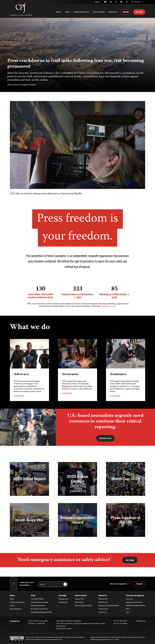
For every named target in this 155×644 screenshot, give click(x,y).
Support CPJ (79, 599)
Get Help (139, 12)
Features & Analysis (17, 602)
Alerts (12, 599)
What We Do (103, 599)
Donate (126, 12)
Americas (129, 599)
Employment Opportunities (109, 605)
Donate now (105, 438)
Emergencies (63, 599)
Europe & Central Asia (134, 602)
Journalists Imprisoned (39, 602)
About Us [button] (113, 12)
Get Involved (81, 595)
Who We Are (103, 602)
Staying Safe (63, 602)
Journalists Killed (37, 599)
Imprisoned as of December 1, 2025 (77, 292)
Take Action (79, 602)
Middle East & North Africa (136, 605)
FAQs (117, 639)
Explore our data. (109, 306)
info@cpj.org (140, 621)
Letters (12, 605)
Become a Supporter (119, 584)
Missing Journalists (38, 605)
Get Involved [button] (99, 12)
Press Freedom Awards (83, 605)
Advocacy (21, 374)
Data (33, 595)
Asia (127, 612)
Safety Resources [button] (81, 12)
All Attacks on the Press (39, 609)
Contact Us (103, 612)
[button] (143, 2)
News (12, 595)
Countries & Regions (135, 595)
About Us (103, 595)
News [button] (58, 12)
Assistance (118, 374)
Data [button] (67, 12)
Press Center (103, 609)
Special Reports (16, 609)
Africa (128, 609)
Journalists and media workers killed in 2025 (40, 292)
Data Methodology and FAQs (41, 612)
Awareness (70, 374)
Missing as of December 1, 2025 (115, 292)
